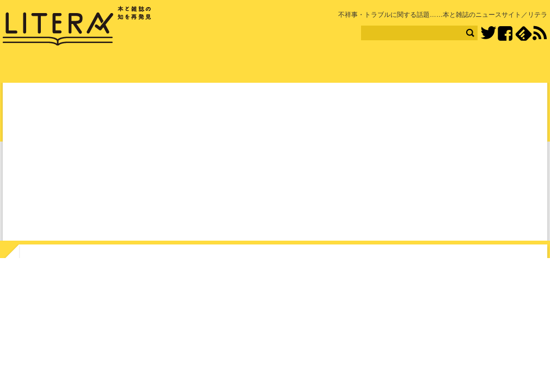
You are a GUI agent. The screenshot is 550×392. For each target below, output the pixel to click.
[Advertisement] (275, 164)
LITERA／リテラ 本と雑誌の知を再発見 (77, 26)
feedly (524, 33)
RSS (540, 33)
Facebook (505, 33)
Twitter (488, 33)
